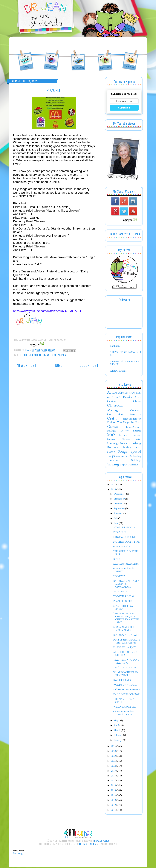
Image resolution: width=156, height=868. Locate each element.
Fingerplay (129, 423)
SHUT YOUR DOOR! (124, 668)
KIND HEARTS (118, 372)
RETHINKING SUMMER (127, 690)
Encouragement (132, 419)
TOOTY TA (119, 577)
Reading (135, 444)
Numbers (136, 436)
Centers (112, 402)
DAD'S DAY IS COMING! (126, 695)
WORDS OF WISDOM (125, 686)
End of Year (115, 423)
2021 (114, 762)
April (117, 726)
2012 (114, 806)
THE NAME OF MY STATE (124, 701)
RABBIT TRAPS (122, 681)
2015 (114, 791)
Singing (126, 448)
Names (123, 436)
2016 (114, 786)
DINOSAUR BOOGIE (125, 538)
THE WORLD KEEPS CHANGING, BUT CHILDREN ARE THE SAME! (126, 619)
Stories (125, 457)
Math (111, 435)
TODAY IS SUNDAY (124, 597)
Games (112, 427)
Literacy (137, 431)
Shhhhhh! (115, 347)
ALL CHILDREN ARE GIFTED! (125, 654)
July (116, 519)
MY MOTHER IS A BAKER (123, 608)
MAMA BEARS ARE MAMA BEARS (124, 629)
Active (112, 393)
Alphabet (124, 393)
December (119, 495)
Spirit (118, 457)
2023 (114, 752)
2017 (114, 781)
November (119, 499)
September (120, 509)
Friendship (33, 355)
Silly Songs (60, 355)
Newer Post (27, 365)
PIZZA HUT (120, 533)
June (116, 524)
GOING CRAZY (122, 547)
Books (127, 398)
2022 (114, 757)
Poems (123, 444)
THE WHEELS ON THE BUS (126, 554)
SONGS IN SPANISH (124, 528)
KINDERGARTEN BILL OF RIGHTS (125, 364)
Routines (113, 448)
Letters (124, 431)
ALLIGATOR (120, 592)
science (134, 465)
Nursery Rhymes (118, 440)
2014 (114, 796)
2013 (114, 801)
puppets (125, 465)
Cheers (137, 402)
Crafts (112, 419)
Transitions (114, 461)
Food (24, 355)
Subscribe (124, 108)
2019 (114, 772)
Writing (113, 465)
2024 (114, 747)
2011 (114, 811)
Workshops (136, 461)
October (118, 504)
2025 (114, 490)
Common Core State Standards (124, 413)
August (118, 514)
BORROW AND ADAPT (126, 636)
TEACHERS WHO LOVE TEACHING (126, 662)
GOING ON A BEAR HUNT (124, 571)
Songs (122, 452)
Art (133, 393)
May (116, 721)
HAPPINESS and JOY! (125, 648)
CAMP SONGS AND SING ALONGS (124, 714)
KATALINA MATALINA (126, 565)
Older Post (89, 365)
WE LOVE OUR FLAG (125, 708)
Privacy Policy (102, 841)
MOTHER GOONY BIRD (127, 543)
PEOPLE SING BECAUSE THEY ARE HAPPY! (127, 642)
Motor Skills (46, 355)
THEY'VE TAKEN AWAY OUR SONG (126, 354)
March (117, 731)
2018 (114, 776)
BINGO (117, 560)
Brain (138, 398)
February (118, 736)
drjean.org (18, 854)
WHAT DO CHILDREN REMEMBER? (126, 675)
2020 (114, 767)
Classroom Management (117, 408)
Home (58, 365)
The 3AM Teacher (87, 845)
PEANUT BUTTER (123, 602)
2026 (114, 485)
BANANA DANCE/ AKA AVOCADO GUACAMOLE (126, 585)
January (118, 741)
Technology (135, 457)
